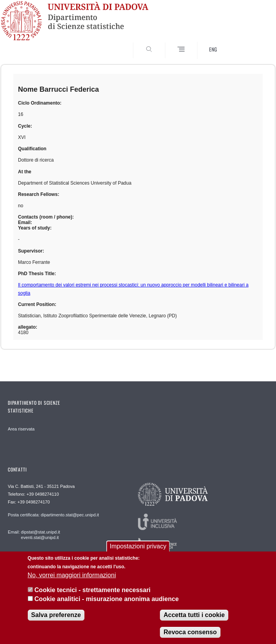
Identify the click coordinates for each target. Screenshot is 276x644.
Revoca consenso (190, 632)
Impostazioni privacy (138, 546)
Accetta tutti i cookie (194, 615)
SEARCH (249, 39)
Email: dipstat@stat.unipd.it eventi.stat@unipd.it (34, 535)
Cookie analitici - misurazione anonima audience (107, 599)
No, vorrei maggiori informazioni (72, 575)
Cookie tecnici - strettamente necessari (92, 590)
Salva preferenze (56, 615)
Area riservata (21, 429)
